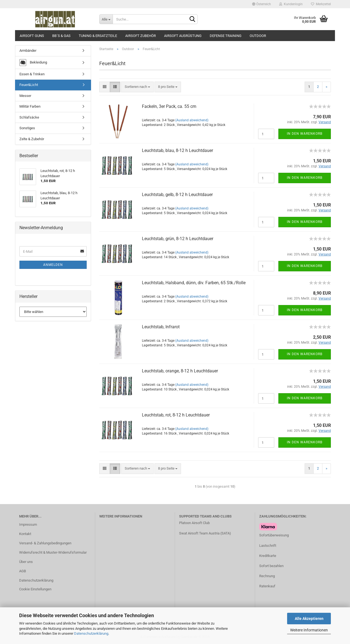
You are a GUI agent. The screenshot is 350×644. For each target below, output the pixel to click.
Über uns (26, 562)
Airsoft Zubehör (141, 36)
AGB (23, 571)
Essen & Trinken (32, 74)
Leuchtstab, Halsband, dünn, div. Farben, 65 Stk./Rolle (194, 283)
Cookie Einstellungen (35, 589)
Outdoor (258, 36)
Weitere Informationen (309, 630)
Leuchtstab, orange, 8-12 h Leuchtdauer (180, 371)
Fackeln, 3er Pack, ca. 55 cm (169, 106)
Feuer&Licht (29, 85)
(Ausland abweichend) (192, 120)
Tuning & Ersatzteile (98, 36)
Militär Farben (30, 106)
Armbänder (28, 51)
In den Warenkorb (305, 134)
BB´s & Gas (61, 36)
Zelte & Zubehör (32, 139)
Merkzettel (321, 4)
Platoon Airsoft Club (194, 523)
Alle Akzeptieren (309, 619)
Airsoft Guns (32, 36)
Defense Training (226, 36)
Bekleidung (33, 63)
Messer (25, 96)
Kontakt (25, 534)
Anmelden (53, 265)
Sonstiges (27, 128)
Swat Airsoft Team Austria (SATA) (205, 533)
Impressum (28, 524)
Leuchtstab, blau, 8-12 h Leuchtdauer (177, 150)
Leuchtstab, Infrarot (161, 327)
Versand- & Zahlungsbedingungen (45, 543)
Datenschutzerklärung (91, 633)
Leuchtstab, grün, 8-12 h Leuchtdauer (178, 239)
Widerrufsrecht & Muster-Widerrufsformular (53, 552)
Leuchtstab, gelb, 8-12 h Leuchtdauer (177, 195)
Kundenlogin (291, 4)
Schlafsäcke (29, 117)
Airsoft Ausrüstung (183, 36)
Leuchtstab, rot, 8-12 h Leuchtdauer (176, 415)
